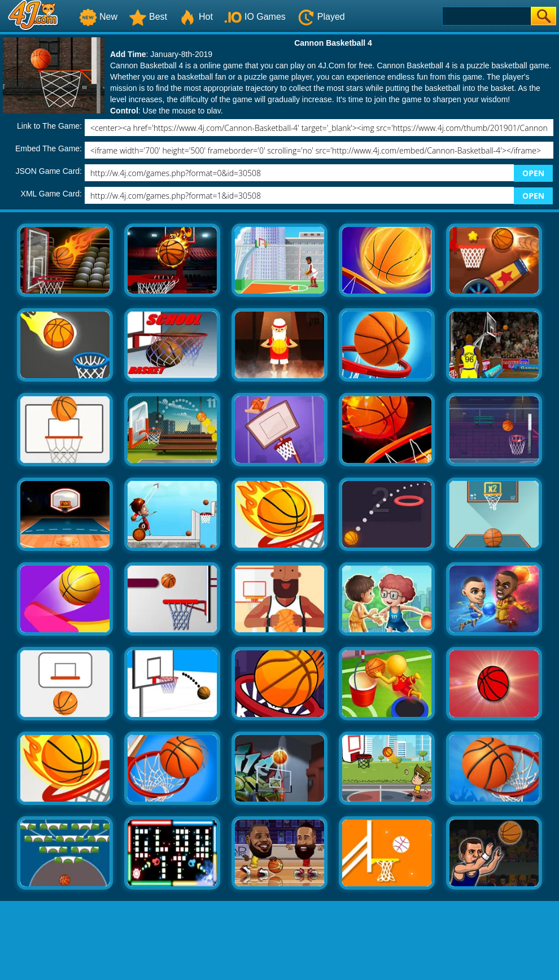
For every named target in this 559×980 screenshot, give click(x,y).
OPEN (533, 173)
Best (148, 17)
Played (321, 17)
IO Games (255, 17)
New (98, 17)
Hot (196, 17)
